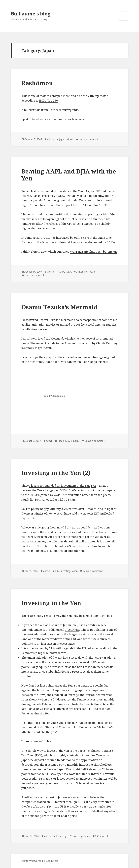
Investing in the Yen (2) (56, 473)
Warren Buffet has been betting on (93, 252)
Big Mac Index (47, 653)
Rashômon (37, 83)
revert (58, 662)
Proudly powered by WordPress (40, 861)
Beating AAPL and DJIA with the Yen (69, 175)
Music (76, 441)
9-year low (72, 630)
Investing (83, 272)
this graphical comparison (87, 690)
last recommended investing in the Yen (57, 191)
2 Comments (102, 836)
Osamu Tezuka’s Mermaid (60, 307)
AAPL (62, 272)
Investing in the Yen (51, 603)
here (81, 119)
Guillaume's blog (31, 14)
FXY (74, 272)
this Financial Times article (58, 727)
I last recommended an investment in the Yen (60, 486)
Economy (61, 836)
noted (63, 200)
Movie (70, 139)
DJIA (69, 272)
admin (51, 139)
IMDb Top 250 (49, 100)
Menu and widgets (124, 21)
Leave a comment (88, 139)
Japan (62, 139)
